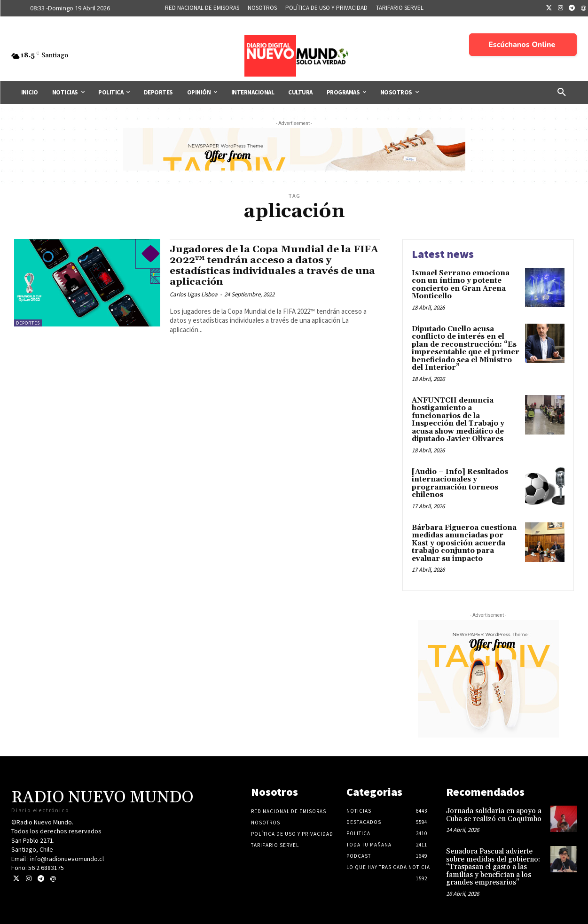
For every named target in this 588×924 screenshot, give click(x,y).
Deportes (28, 323)
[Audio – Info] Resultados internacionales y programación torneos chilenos (460, 484)
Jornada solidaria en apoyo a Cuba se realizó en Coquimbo (495, 815)
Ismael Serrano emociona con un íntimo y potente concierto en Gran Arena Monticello (461, 285)
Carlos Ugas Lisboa (194, 294)
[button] (562, 93)
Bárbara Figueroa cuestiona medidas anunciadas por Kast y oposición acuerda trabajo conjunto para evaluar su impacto (464, 543)
